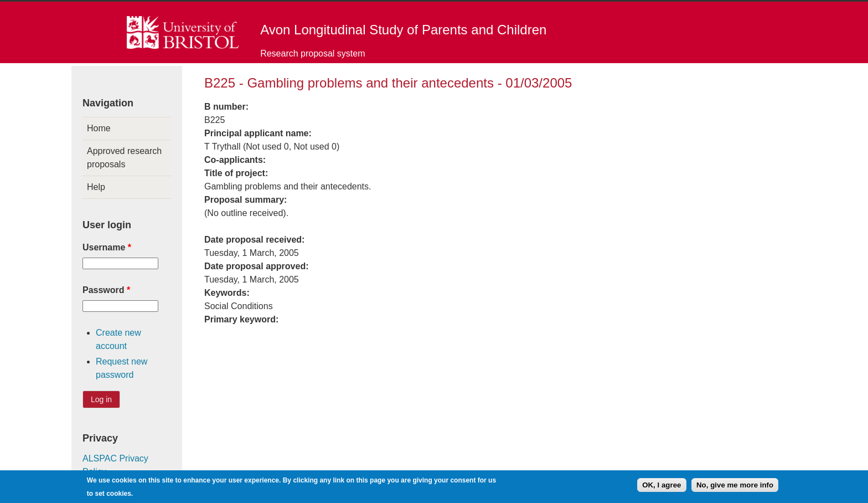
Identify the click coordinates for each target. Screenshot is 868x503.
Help (96, 187)
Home (99, 128)
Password (106, 290)
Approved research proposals (124, 158)
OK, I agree (662, 487)
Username (107, 247)
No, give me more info (735, 487)
